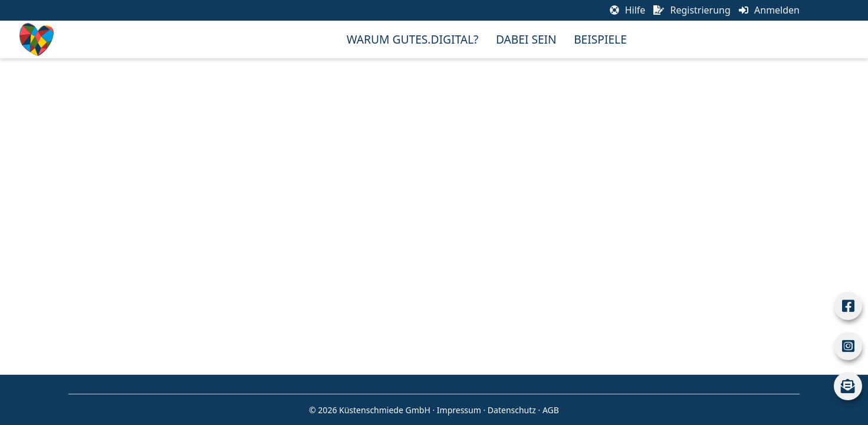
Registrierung (692, 10)
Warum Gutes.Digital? (413, 39)
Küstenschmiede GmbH (385, 410)
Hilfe (628, 10)
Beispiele (600, 39)
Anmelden (769, 10)
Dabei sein (526, 39)
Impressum (459, 410)
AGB (551, 410)
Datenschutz (512, 410)
